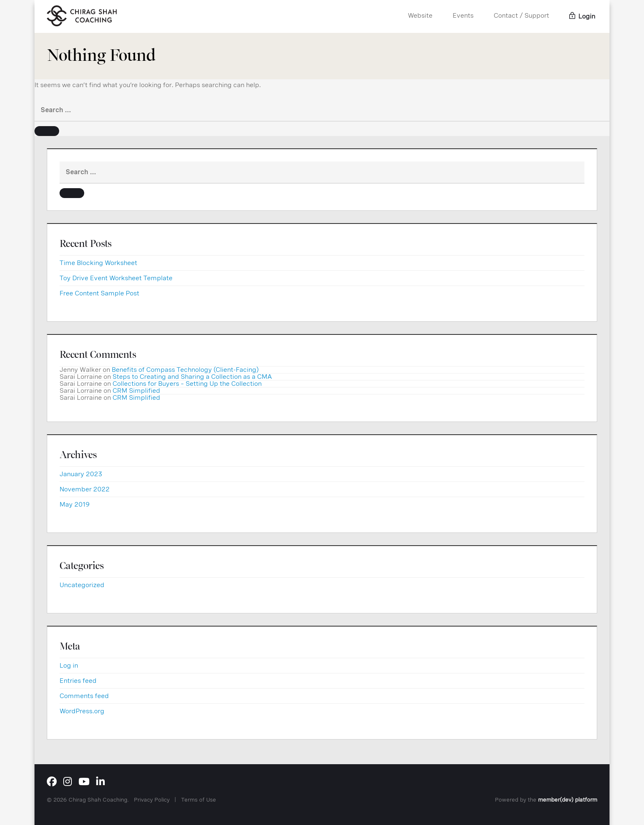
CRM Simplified (136, 391)
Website (420, 15)
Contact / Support (521, 15)
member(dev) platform (568, 800)
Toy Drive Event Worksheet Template (116, 278)
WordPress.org (82, 711)
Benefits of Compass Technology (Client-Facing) (185, 370)
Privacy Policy (152, 800)
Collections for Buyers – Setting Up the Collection (187, 384)
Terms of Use (199, 800)
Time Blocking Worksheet (98, 263)
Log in (69, 665)
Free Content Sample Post (99, 293)
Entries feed (78, 681)
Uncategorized (82, 585)
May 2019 (75, 504)
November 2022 (85, 489)
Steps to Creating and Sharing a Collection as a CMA (192, 377)
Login (582, 16)
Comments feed (84, 696)
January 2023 (81, 474)
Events (463, 15)
